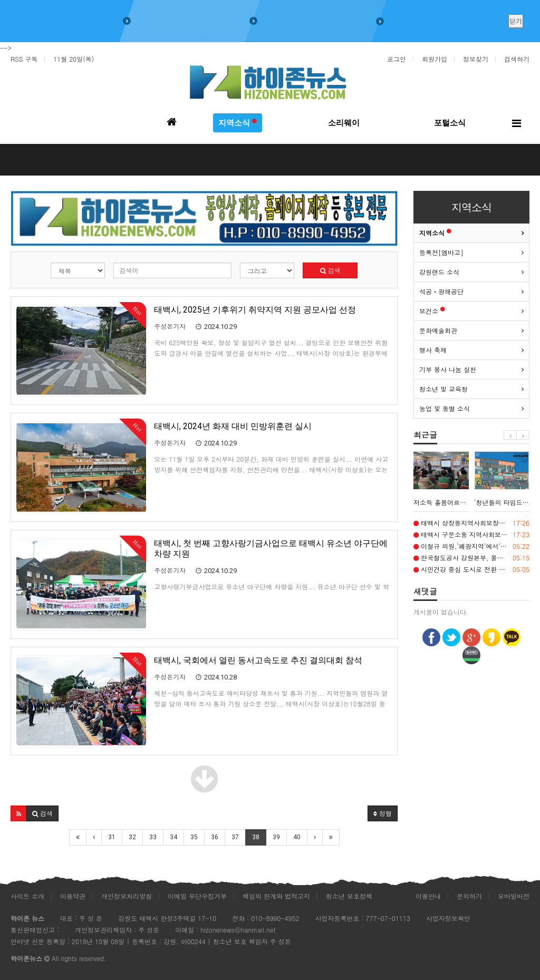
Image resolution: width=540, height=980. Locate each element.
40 (297, 837)
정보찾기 (476, 59)
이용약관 (73, 896)
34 (173, 837)
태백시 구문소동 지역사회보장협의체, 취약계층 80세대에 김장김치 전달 (471, 535)
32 (132, 837)
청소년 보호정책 (349, 896)
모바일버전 (514, 896)
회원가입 (435, 59)
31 (112, 837)
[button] (19, 813)
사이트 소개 (27, 896)
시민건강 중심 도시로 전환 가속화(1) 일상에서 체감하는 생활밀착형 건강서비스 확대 (471, 569)
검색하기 (517, 59)
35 (194, 837)
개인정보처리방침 (127, 896)
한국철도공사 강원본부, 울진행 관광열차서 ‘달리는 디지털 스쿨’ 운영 (471, 558)
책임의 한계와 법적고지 (276, 896)
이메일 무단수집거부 (197, 896)
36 (215, 837)
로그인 (397, 59)
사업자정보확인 (448, 918)
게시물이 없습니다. (441, 612)
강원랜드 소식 (439, 272)
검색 (330, 270)
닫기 (516, 21)
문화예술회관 (438, 330)
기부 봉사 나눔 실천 (448, 369)
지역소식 (435, 233)
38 (256, 837)
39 (276, 837)
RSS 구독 (24, 59)
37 (235, 837)
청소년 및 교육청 (443, 389)
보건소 (432, 311)
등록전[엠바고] (441, 252)
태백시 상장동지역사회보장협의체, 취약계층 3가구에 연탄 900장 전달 (471, 523)
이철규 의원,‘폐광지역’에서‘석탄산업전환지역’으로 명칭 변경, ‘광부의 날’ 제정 (471, 546)
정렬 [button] (383, 813)
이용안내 (428, 896)
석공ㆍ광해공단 (441, 291)
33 (153, 837)
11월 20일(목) (74, 59)
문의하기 (469, 896)
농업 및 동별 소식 (445, 408)
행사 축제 (433, 350)
